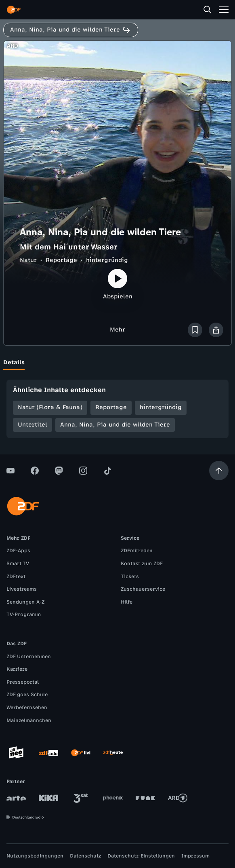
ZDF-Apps (18, 551)
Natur (28, 260)
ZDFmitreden (137, 551)
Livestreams (22, 589)
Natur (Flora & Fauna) (50, 407)
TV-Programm (24, 615)
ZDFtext (16, 577)
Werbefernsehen (27, 707)
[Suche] (208, 10)
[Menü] (224, 10)
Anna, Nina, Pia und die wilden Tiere (115, 425)
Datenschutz (85, 856)
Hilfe (127, 602)
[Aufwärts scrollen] (219, 471)
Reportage (61, 260)
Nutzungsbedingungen (35, 856)
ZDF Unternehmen (29, 657)
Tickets (130, 577)
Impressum (195, 856)
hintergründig (107, 260)
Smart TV (18, 564)
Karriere (17, 669)
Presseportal (23, 682)
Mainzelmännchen (29, 720)
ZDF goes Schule (27, 695)
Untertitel (33, 425)
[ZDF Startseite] (14, 10)
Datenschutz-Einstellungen (141, 856)
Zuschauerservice (143, 589)
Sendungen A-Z (25, 602)
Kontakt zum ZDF (142, 564)
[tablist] (117, 363)
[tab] (14, 363)
